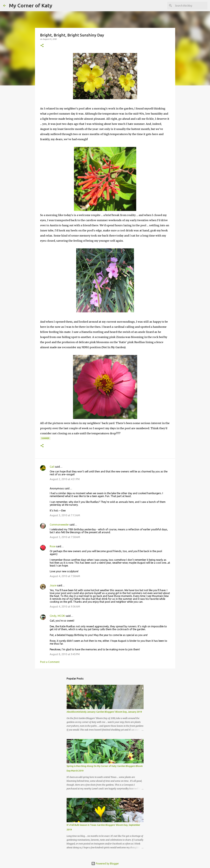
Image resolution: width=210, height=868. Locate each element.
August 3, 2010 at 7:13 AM (65, 515)
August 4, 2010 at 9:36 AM (65, 607)
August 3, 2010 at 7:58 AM (65, 537)
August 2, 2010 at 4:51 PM (65, 479)
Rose (53, 546)
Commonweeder (59, 525)
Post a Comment (50, 662)
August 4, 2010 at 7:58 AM (65, 576)
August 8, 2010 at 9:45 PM (65, 654)
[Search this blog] (191, 6)
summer (45, 438)
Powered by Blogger (105, 864)
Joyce (53, 585)
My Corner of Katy (31, 5)
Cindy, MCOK (57, 616)
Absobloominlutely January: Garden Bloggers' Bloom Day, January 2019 (104, 712)
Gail (52, 467)
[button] (42, 46)
